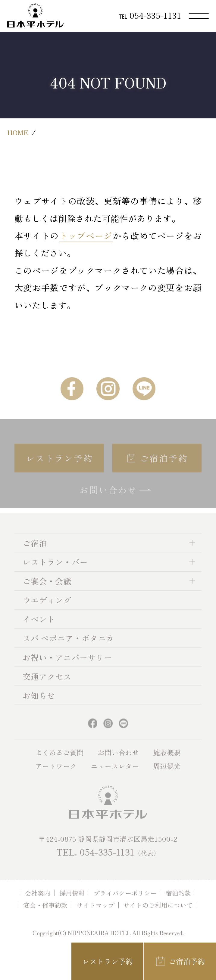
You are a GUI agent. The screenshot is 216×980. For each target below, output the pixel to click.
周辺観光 (167, 773)
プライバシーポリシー (125, 899)
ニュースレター (115, 773)
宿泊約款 (178, 899)
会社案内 (38, 899)
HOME (18, 132)
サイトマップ (95, 912)
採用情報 (72, 899)
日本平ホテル (35, 15)
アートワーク (56, 773)
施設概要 (167, 759)
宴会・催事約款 (45, 912)
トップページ (86, 235)
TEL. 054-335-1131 (108, 858)
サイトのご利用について (158, 912)
